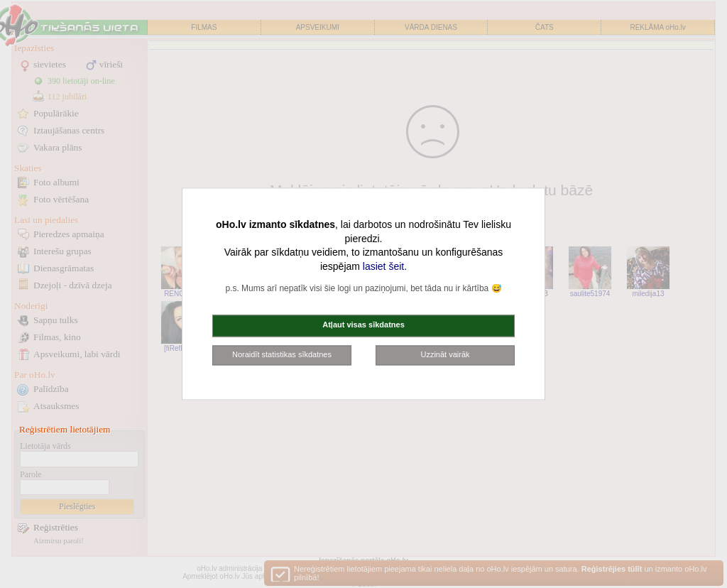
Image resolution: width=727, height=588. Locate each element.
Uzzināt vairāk (445, 354)
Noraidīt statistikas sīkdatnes (282, 354)
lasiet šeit (383, 266)
